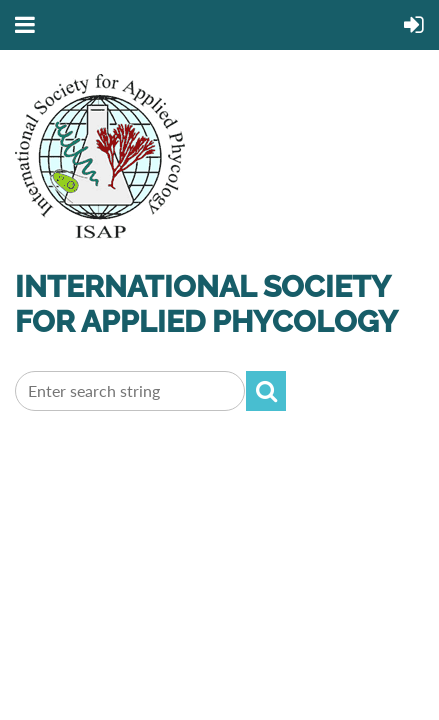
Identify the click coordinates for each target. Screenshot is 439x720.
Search (266, 391)
